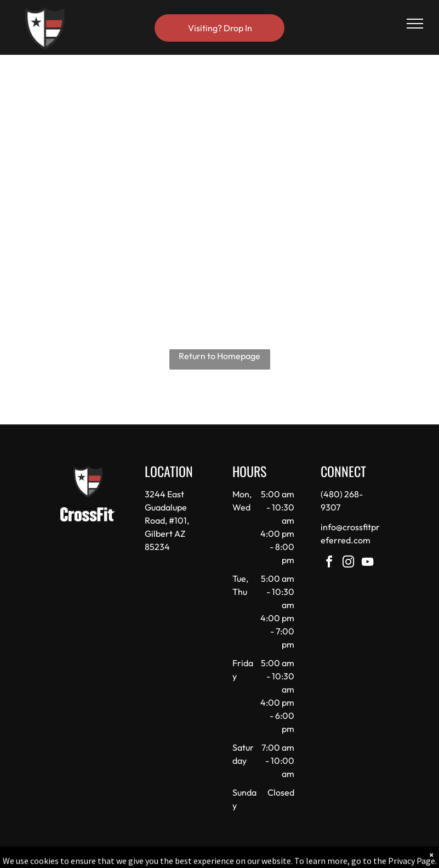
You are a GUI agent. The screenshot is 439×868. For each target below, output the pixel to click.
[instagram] (349, 563)
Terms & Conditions (310, 858)
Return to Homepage (219, 356)
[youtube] (368, 563)
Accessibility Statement (241, 858)
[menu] (415, 24)
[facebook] (329, 563)
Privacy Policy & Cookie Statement (152, 858)
